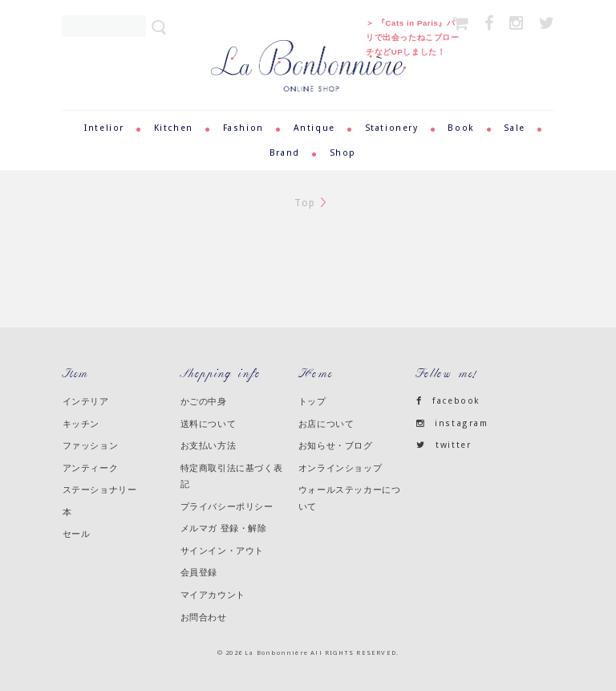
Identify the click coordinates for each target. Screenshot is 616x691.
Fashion (243, 128)
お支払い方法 (209, 445)
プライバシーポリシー (227, 506)
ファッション (91, 445)
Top (305, 203)
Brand (285, 153)
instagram (452, 423)
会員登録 (199, 572)
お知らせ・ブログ (336, 445)
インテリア (86, 401)
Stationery (392, 128)
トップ (312, 401)
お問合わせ (204, 617)
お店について (326, 424)
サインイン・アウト (222, 551)
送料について (209, 424)
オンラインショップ (340, 468)
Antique (314, 128)
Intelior (104, 128)
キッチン (81, 424)
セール (77, 534)
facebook (448, 401)
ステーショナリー (100, 490)
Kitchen (174, 128)
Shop (343, 153)
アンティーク (91, 468)
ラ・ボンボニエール (308, 47)
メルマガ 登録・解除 (224, 528)
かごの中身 (204, 401)
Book (461, 128)
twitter (444, 445)
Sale (514, 128)
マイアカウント (213, 595)
